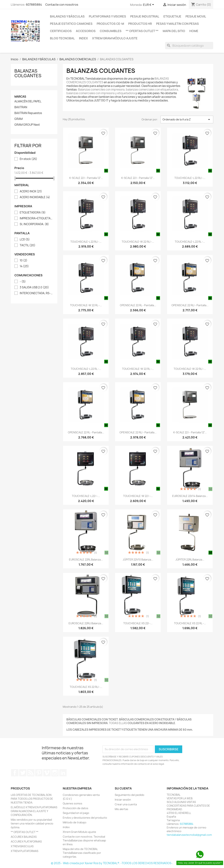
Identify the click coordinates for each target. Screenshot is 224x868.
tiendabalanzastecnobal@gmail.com (189, 835)
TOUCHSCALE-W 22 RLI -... (138, 242)
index (83, 38)
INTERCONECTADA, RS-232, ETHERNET (37, 293)
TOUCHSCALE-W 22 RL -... (86, 305)
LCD (25, 240)
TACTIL (28, 245)
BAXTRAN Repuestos (28, 113)
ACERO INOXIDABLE (35, 197)
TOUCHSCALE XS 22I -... (138, 623)
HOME (194, 31)
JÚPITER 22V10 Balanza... (138, 560)
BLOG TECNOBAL (62, 38)
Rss (31, 773)
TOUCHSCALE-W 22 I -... (138, 496)
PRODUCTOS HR (140, 24)
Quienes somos (73, 803)
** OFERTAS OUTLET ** (142, 31)
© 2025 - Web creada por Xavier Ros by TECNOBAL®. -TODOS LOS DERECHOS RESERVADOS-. (112, 863)
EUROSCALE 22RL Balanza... (86, 560)
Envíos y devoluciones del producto (85, 818)
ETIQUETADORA (33, 213)
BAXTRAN (21, 107)
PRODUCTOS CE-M (110, 24)
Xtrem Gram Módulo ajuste (115, 38)
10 (24, 260)
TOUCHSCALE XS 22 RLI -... (86, 687)
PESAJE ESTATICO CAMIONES (71, 24)
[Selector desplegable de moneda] (149, 5)
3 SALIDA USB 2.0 (34, 287)
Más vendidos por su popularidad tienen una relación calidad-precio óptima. (32, 823)
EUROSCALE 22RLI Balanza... (86, 623)
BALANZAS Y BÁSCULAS (67, 16)
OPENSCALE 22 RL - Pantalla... (138, 305)
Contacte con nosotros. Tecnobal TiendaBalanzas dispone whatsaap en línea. (84, 840)
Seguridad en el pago (76, 813)
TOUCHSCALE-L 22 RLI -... (190, 178)
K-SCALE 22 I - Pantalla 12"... (86, 178)
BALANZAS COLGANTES (28, 73)
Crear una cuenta (126, 804)
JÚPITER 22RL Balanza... (190, 560)
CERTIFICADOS (61, 31)
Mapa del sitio (174, 31)
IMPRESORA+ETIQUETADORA (37, 218)
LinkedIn (63, 773)
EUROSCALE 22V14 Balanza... (190, 496)
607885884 (34, 5)
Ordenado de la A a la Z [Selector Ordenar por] (187, 119)
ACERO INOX (31, 191)
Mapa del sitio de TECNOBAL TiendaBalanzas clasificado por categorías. (82, 853)
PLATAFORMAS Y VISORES (107, 16)
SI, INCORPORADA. (34, 224)
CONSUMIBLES (111, 31)
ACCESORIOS (86, 31)
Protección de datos (76, 808)
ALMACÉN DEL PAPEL (28, 101)
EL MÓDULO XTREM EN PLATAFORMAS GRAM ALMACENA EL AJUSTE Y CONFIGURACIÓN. (34, 811)
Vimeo (47, 773)
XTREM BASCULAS (22, 846)
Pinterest (39, 773)
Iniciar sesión (123, 800)
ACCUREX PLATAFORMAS (26, 841)
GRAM (19, 119)
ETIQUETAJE (172, 16)
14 (24, 266)
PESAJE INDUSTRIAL (145, 16)
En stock (28, 159)
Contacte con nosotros (60, 5)
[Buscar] (189, 46)
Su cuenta (123, 788)
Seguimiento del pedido (130, 795)
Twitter (23, 773)
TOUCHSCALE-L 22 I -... (86, 496)
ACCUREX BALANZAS (24, 837)
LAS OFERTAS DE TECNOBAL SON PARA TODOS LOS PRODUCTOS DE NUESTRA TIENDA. (32, 799)
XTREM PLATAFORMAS (25, 851)
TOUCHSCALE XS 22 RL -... (190, 623)
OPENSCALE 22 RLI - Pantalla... (190, 305)
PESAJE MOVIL (196, 16)
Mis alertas (121, 809)
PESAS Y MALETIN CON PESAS (177, 24)
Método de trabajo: (75, 822)
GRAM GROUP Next (27, 125)
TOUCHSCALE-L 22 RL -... (190, 242)
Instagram (55, 773)
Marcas (20, 97)
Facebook (15, 773)
